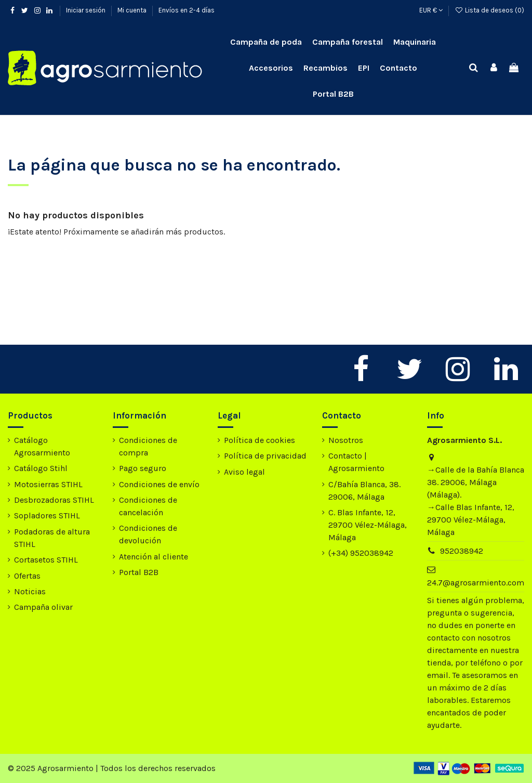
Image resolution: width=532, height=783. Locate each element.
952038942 (462, 551)
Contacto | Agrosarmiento (356, 462)
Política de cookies (260, 440)
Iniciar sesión (87, 10)
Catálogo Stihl (41, 468)
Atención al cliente (154, 557)
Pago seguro (143, 468)
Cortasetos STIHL (46, 560)
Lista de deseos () (489, 10)
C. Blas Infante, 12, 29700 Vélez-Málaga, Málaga (368, 525)
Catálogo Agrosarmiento (42, 446)
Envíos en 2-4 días (187, 10)
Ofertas (27, 576)
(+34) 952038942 (361, 553)
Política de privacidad (265, 456)
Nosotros (346, 440)
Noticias (30, 591)
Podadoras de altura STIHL (52, 538)
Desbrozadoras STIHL (54, 500)
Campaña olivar (43, 607)
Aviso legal (244, 472)
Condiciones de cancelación (148, 506)
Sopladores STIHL (47, 516)
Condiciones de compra (148, 446)
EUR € (431, 10)
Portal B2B (139, 572)
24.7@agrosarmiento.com (476, 583)
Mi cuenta (133, 10)
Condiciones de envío (159, 484)
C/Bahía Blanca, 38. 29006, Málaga (364, 491)
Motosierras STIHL (48, 484)
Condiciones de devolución (148, 534)
